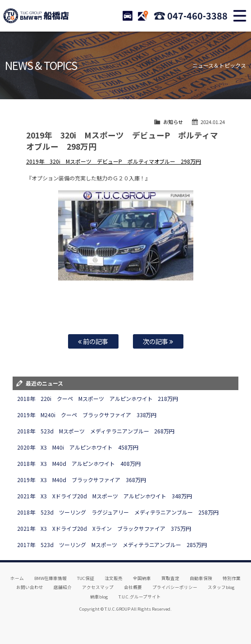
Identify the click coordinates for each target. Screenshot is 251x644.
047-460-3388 (197, 16)
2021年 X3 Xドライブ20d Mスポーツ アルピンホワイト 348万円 (105, 496)
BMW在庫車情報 (50, 578)
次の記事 (158, 341)
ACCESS (143, 16)
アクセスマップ (98, 587)
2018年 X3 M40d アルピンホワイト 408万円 (79, 463)
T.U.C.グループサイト (140, 597)
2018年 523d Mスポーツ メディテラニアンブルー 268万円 (96, 431)
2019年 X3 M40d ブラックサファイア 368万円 (82, 480)
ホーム (17, 578)
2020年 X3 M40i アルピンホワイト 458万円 (78, 447)
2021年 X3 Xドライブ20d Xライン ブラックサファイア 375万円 (104, 528)
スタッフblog (221, 587)
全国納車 (142, 578)
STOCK (128, 16)
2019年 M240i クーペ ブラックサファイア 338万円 (87, 415)
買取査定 (170, 578)
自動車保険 (201, 578)
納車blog (99, 597)
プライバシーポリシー (175, 587)
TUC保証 (86, 578)
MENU (240, 16)
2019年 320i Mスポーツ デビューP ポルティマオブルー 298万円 (114, 161)
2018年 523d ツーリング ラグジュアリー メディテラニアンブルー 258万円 (118, 512)
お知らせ (173, 122)
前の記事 (93, 341)
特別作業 (232, 578)
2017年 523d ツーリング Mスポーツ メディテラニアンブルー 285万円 (112, 545)
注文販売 (114, 578)
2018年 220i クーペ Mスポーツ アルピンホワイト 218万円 (98, 398)
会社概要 (133, 587)
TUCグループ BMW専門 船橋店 (36, 16)
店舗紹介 (63, 587)
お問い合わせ (30, 587)
